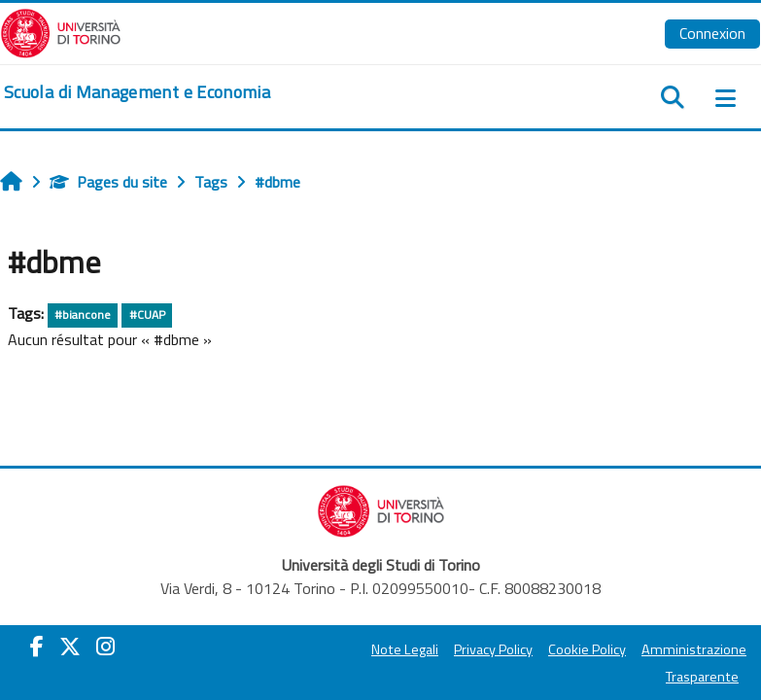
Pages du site (108, 182)
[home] (137, 92)
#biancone (83, 315)
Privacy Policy (493, 649)
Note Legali (405, 649)
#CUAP (147, 315)
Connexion (712, 33)
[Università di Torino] (61, 31)
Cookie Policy (587, 649)
